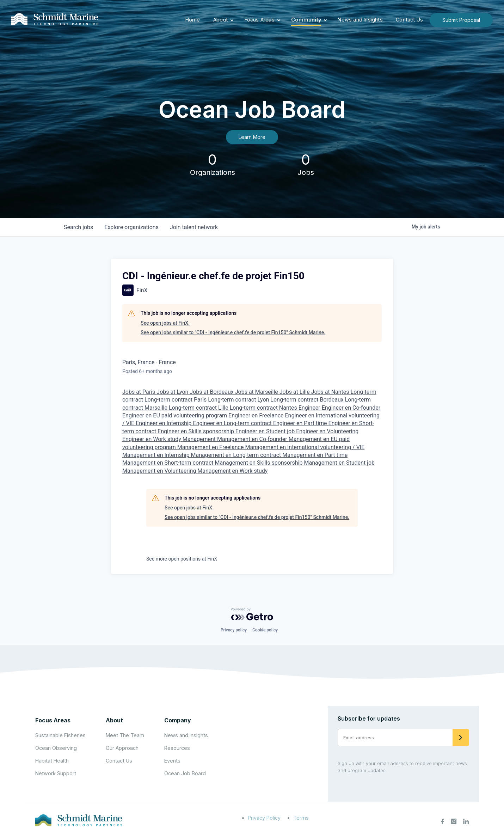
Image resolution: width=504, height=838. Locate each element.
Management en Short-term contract (169, 463)
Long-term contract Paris (176, 400)
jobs (78, 227)
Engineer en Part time (301, 423)
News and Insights (360, 20)
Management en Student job (339, 463)
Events (172, 761)
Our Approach (122, 748)
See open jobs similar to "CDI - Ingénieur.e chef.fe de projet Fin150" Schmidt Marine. (233, 332)
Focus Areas (260, 20)
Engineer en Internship (164, 423)
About (220, 20)
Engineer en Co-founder (351, 408)
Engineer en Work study (152, 439)
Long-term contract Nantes (264, 408)
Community (306, 20)
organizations (131, 227)
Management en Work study (232, 471)
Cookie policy (265, 630)
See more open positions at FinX (182, 559)
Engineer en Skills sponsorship (196, 431)
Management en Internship (157, 455)
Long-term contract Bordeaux (308, 400)
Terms (301, 818)
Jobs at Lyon (173, 392)
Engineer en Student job (266, 431)
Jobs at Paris (139, 392)
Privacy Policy (264, 818)
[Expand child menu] (232, 20)
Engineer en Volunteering (327, 431)
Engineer (310, 408)
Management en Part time (315, 455)
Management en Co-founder (253, 439)
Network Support (56, 773)
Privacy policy (234, 630)
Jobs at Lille (295, 392)
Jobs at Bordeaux (212, 392)
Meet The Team (125, 735)
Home (193, 20)
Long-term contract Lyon (239, 400)
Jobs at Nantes (331, 392)
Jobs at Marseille (257, 392)
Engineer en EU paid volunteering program (175, 415)
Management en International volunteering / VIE (305, 447)
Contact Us (409, 20)
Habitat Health (52, 761)
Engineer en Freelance (257, 415)
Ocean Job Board (185, 773)
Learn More (252, 137)
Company (178, 720)
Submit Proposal (461, 20)
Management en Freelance (211, 447)
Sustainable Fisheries (60, 735)
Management (200, 439)
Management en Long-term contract (237, 455)
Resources (177, 748)
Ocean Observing (56, 748)
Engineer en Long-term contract (233, 423)
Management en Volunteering (160, 471)
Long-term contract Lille (199, 408)
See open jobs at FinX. (165, 323)
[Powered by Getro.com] (252, 614)
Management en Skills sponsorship (260, 463)
